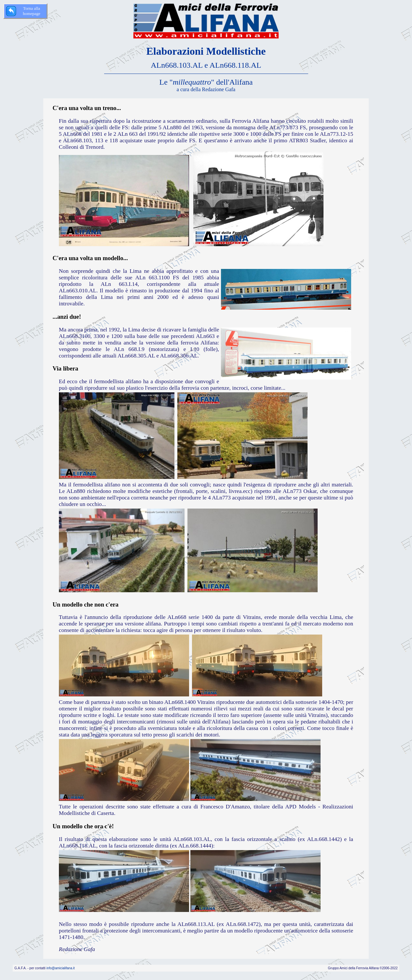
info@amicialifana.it (61, 968)
